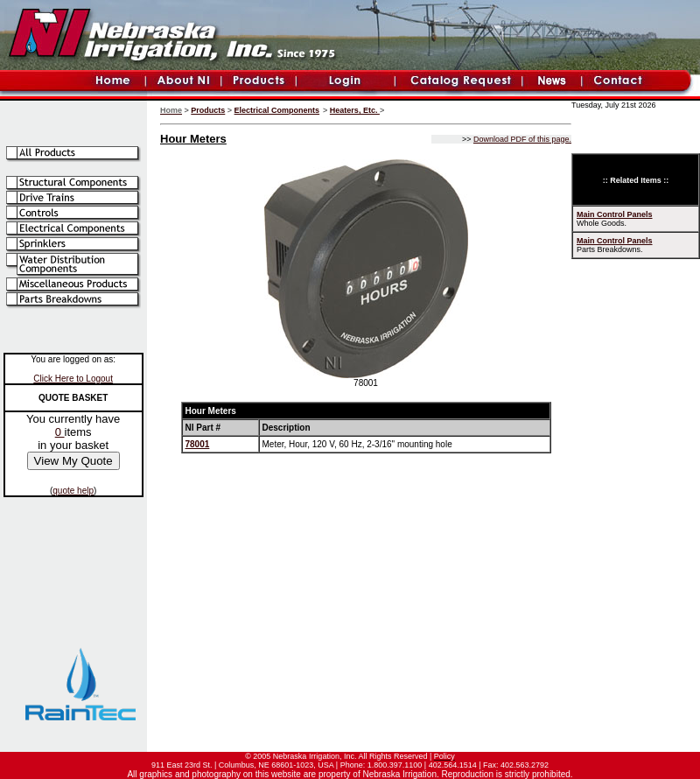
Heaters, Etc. (355, 110)
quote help (73, 491)
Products (208, 110)
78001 (198, 444)
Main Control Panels (615, 214)
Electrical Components (277, 110)
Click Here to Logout (73, 379)
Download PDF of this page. (522, 139)
